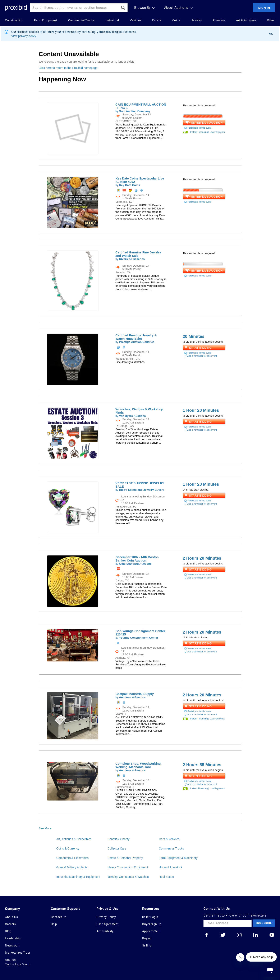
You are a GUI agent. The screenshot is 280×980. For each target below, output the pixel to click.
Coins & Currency (68, 848)
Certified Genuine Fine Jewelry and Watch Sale (138, 254)
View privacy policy (24, 36)
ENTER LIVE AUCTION (206, 123)
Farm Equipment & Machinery (178, 858)
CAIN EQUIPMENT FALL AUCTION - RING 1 (141, 106)
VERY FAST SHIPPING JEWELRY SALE (140, 485)
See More (45, 828)
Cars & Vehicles (169, 839)
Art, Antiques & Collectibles (74, 839)
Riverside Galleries (132, 259)
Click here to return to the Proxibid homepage (68, 68)
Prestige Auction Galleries (137, 342)
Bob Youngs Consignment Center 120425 (140, 633)
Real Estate (166, 877)
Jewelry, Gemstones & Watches (128, 877)
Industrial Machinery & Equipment (78, 877)
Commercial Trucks (171, 848)
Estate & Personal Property (125, 858)
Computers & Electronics (73, 858)
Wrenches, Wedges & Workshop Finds (139, 411)
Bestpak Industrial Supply (135, 694)
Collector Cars (117, 848)
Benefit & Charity (119, 839)
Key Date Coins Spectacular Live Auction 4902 (140, 180)
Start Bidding (200, 348)
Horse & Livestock (171, 867)
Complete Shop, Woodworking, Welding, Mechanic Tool (138, 765)
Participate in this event (197, 128)
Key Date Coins (129, 185)
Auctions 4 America (132, 697)
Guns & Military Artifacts (72, 867)
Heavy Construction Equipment (128, 867)
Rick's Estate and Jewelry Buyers (142, 490)
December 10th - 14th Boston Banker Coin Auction (137, 559)
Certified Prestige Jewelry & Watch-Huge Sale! (136, 337)
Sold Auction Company (135, 111)
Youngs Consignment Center (139, 638)
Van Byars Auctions (132, 416)
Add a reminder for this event (201, 356)
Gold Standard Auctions (135, 564)
